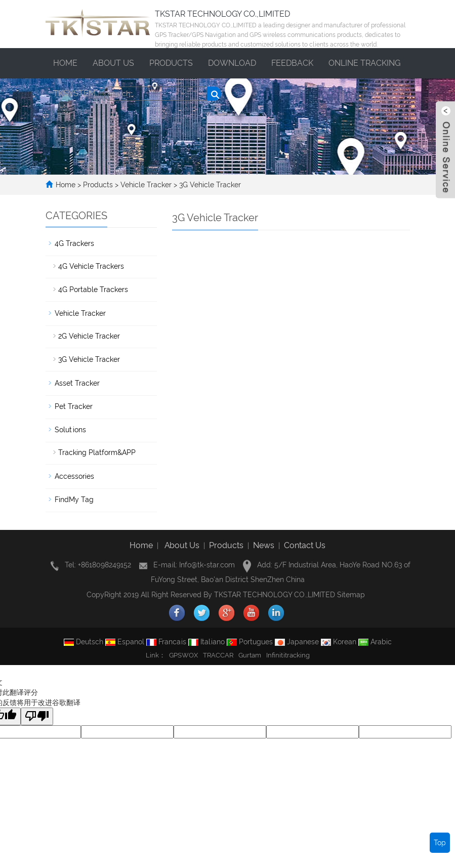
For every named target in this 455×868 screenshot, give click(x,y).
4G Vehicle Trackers (91, 266)
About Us (182, 545)
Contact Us (305, 545)
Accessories (74, 476)
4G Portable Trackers (93, 290)
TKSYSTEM (74, 93)
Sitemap (351, 595)
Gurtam (250, 655)
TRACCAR (218, 655)
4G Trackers (74, 243)
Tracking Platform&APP (97, 452)
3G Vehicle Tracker (209, 185)
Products (171, 63)
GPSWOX (183, 655)
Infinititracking (288, 655)
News (264, 545)
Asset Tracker (77, 383)
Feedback (292, 63)
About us (113, 63)
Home (65, 63)
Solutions (70, 430)
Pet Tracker (74, 406)
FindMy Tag (74, 500)
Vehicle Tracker (146, 185)
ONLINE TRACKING (364, 63)
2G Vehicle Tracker (89, 336)
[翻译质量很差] (37, 716)
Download (232, 63)
